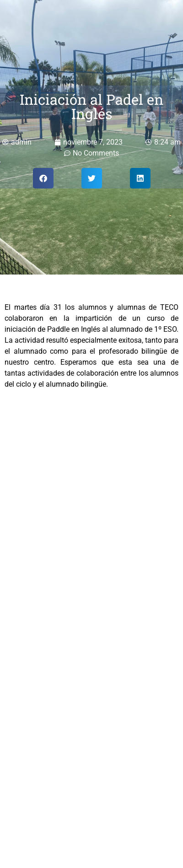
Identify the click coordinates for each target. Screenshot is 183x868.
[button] (43, 178)
